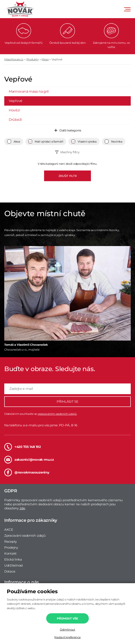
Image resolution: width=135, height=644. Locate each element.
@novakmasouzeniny (27, 472)
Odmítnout (67, 629)
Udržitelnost (14, 565)
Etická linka (13, 559)
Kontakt (10, 553)
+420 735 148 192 (23, 447)
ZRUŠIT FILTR (68, 176)
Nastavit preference (67, 637)
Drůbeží (15, 120)
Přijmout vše (67, 618)
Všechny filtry (70, 152)
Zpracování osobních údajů (25, 535)
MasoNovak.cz (14, 59)
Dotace (10, 571)
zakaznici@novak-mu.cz (29, 460)
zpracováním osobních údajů (57, 414)
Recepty (11, 541)
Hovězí (14, 110)
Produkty (33, 59)
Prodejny (11, 547)
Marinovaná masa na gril (29, 91)
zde (22, 508)
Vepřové (57, 59)
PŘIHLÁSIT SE (67, 401)
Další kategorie (70, 130)
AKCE (9, 530)
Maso (45, 59)
